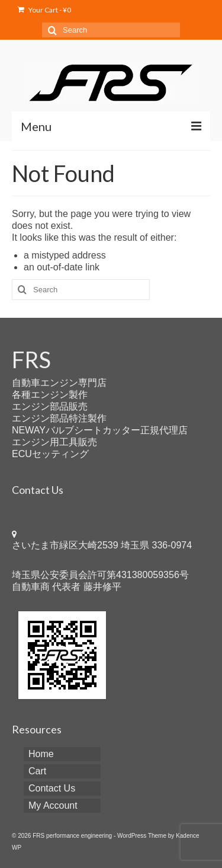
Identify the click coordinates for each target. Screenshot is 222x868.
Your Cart (44, 10)
